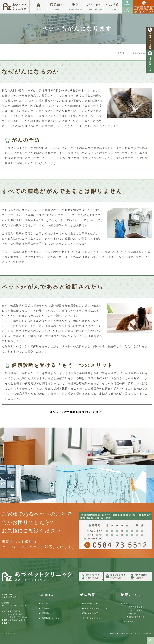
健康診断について (137, 617)
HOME (122, 53)
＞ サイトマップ (8, 633)
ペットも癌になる (90, 603)
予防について (129, 603)
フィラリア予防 (136, 610)
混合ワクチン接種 (137, 607)
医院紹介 (46, 608)
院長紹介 (46, 613)
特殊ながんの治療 (90, 613)
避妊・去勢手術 (130, 622)
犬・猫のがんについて (92, 618)
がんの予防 (134, 614)
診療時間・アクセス (51, 618)
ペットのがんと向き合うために (96, 608)
